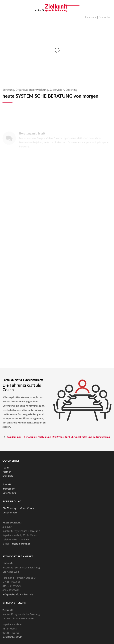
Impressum (91, 17)
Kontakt (7, 484)
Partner (7, 472)
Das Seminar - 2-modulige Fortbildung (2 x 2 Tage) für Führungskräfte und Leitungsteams (59, 437)
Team (6, 468)
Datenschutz (105, 17)
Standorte (8, 476)
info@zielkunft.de (21, 544)
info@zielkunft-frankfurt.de (18, 594)
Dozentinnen (10, 513)
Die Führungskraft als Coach (18, 508)
